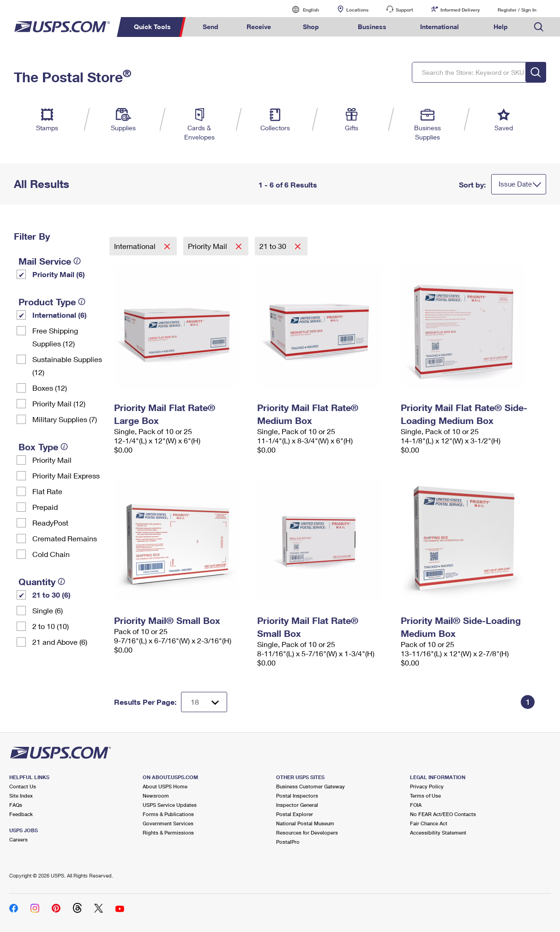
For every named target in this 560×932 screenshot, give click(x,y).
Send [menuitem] (211, 27)
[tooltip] (77, 261)
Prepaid (45, 507)
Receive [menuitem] (259, 27)
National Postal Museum (305, 823)
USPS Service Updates (170, 805)
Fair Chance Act (429, 823)
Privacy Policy (427, 786)
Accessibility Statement (438, 832)
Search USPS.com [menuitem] (539, 27)
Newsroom (156, 796)
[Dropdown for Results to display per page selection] (204, 702)
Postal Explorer (295, 814)
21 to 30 (274, 246)
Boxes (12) (50, 388)
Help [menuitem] (501, 27)
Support (404, 10)
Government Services (168, 823)
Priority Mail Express (66, 475)
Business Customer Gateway (310, 786)
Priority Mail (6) (59, 274)
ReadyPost (50, 523)
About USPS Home (165, 786)
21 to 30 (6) (51, 595)
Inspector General (297, 805)
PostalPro (288, 842)
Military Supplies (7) (65, 419)
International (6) (60, 315)
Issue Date (515, 184)
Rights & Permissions (168, 832)
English (301, 9)
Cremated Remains (65, 538)
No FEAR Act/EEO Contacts (443, 814)
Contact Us (23, 786)
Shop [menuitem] (311, 27)
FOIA (416, 805)
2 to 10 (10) (51, 626)
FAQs (16, 805)
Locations (357, 10)
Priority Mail (52, 460)
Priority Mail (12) (59, 403)
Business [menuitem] (372, 27)
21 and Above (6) (60, 642)
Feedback (21, 814)
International (136, 246)
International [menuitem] (440, 27)
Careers (18, 839)
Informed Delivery (460, 10)
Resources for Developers (307, 832)
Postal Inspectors (297, 796)
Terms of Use (425, 796)
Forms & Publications (168, 814)
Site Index (21, 796)
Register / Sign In (517, 10)
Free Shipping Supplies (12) (55, 337)
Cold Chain (51, 554)
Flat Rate (47, 491)
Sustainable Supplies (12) (67, 366)
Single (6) (48, 610)
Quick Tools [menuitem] (152, 27)
